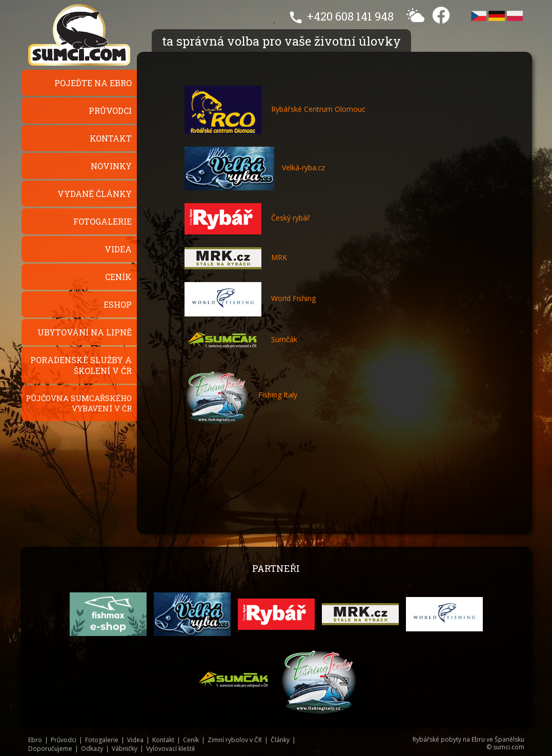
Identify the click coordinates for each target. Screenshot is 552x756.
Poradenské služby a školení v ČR (81, 365)
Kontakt (111, 138)
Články (280, 740)
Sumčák (241, 339)
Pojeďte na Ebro (93, 83)
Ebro (35, 740)
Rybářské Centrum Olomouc (275, 109)
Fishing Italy (241, 395)
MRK (236, 257)
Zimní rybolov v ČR (235, 740)
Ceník (118, 277)
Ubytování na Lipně (85, 332)
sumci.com (509, 747)
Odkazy (92, 749)
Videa (118, 249)
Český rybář (247, 218)
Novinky (111, 166)
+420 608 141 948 (350, 16)
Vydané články (95, 194)
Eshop (118, 304)
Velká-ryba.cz (303, 167)
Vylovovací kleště (171, 749)
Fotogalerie (103, 221)
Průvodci (110, 111)
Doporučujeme (50, 749)
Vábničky (125, 749)
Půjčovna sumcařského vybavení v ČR (79, 403)
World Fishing (250, 298)
